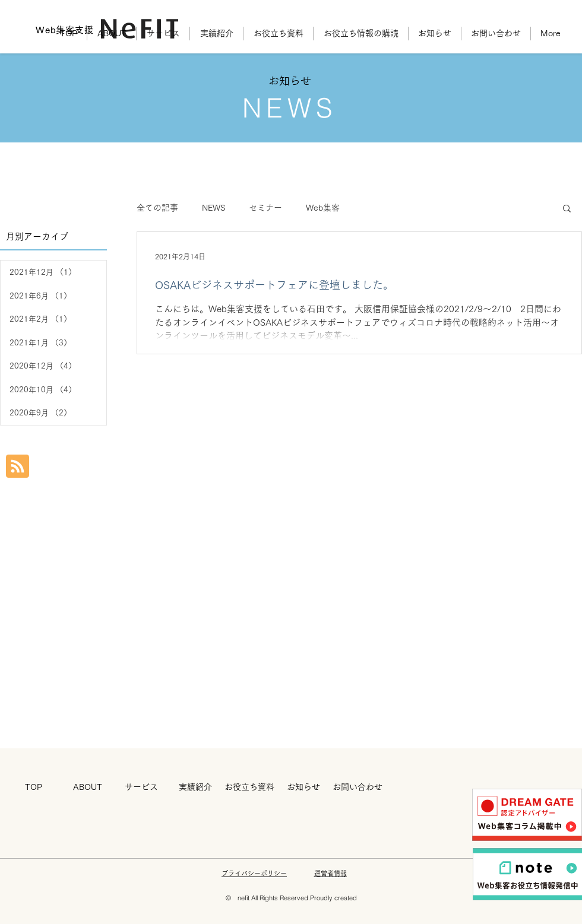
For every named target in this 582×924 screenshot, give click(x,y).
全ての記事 (157, 208)
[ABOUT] (87, 787)
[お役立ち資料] (249, 787)
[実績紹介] (195, 787)
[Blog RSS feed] (18, 467)
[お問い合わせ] (358, 787)
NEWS (213, 208)
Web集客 (323, 208)
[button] (567, 209)
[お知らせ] (303, 787)
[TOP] (33, 787)
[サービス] (141, 787)
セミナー (265, 208)
